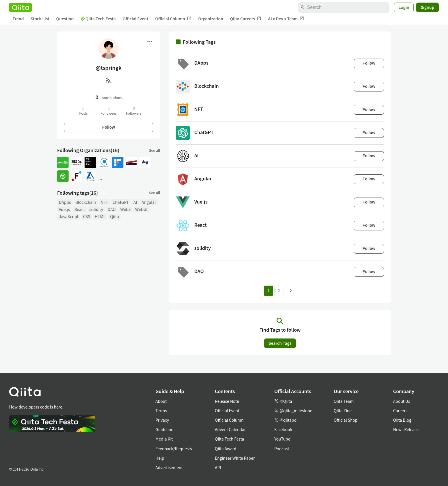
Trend (18, 19)
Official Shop (346, 420)
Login (404, 7)
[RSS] (109, 80)
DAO (112, 209)
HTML (100, 216)
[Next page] (291, 291)
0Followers (134, 110)
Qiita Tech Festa (98, 19)
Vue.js (64, 209)
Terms (161, 411)
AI (135, 202)
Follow (109, 127)
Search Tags (280, 343)
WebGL (142, 209)
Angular (149, 202)
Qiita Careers (246, 19)
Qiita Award (226, 449)
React (79, 209)
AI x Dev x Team (286, 19)
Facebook (283, 429)
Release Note (227, 401)
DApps (65, 202)
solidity (96, 209)
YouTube (282, 439)
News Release (406, 429)
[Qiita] (20, 7)
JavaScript (69, 216)
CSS (87, 216)
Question (65, 19)
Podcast (282, 449)
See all (155, 150)
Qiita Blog (402, 420)
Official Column (173, 19)
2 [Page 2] (279, 291)
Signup (427, 7)
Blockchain (86, 202)
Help (160, 458)
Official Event (135, 19)
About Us (402, 401)
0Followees (109, 110)
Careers (400, 411)
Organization (211, 19)
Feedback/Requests (174, 449)
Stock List (40, 19)
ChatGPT (121, 202)
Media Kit (164, 439)
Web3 (125, 209)
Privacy (162, 420)
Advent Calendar (230, 429)
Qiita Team (344, 401)
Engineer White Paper (235, 458)
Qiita (114, 216)
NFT (104, 202)
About (161, 401)
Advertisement (169, 467)
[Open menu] (150, 42)
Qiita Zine (343, 411)
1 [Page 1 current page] (268, 291)
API (218, 467)
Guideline (164, 429)
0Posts (83, 110)
